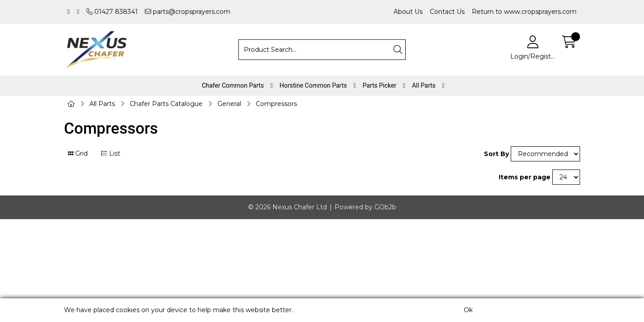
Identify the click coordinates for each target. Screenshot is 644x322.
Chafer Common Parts (233, 85)
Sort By (496, 154)
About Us (408, 12)
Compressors (276, 104)
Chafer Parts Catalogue (166, 104)
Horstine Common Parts (313, 85)
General (229, 104)
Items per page (525, 177)
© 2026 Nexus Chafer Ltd (288, 207)
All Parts (424, 85)
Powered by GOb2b (365, 207)
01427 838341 (112, 12)
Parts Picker (379, 85)
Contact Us (447, 12)
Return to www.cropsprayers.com (524, 12)
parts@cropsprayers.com (188, 12)
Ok (468, 310)
